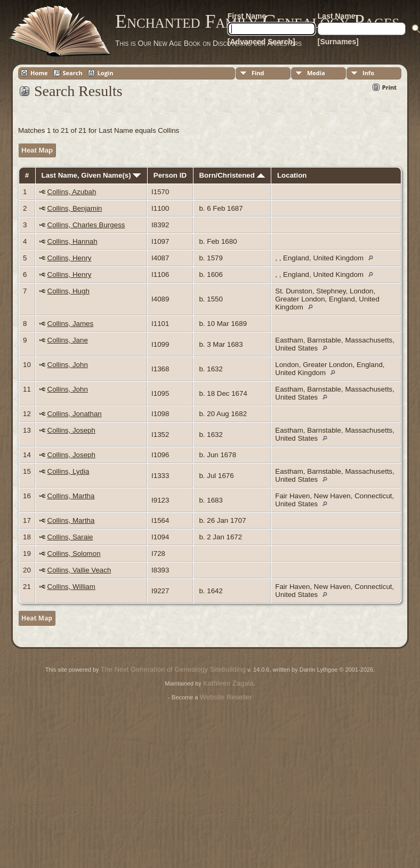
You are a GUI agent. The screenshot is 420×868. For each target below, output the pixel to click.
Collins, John (68, 365)
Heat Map (37, 150)
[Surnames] (338, 42)
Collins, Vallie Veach (79, 570)
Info (368, 73)
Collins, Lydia (68, 471)
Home (39, 73)
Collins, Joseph (71, 430)
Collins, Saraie (70, 537)
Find (258, 73)
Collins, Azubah (72, 192)
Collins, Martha (71, 496)
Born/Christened (232, 175)
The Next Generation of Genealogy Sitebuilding (173, 669)
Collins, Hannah (72, 241)
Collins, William (71, 587)
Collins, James (71, 324)
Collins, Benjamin (75, 208)
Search (73, 73)
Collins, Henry (70, 258)
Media (316, 73)
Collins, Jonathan (75, 414)
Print (389, 87)
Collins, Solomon (74, 554)
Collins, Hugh (68, 291)
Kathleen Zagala (228, 683)
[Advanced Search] (261, 42)
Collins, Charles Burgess (86, 225)
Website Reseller (226, 697)
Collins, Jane (68, 340)
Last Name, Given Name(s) (91, 175)
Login (106, 73)
